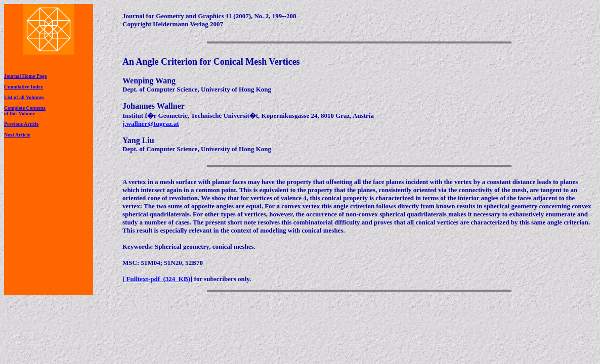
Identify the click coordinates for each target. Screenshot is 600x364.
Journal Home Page (25, 76)
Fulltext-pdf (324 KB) (157, 279)
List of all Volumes (24, 97)
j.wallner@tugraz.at (151, 124)
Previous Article (21, 124)
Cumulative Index (24, 87)
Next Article (17, 135)
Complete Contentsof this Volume (25, 111)
